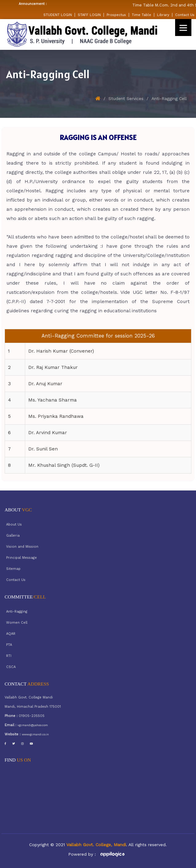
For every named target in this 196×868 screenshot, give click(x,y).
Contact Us (185, 15)
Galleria (13, 536)
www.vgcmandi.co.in (35, 734)
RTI (9, 656)
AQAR (11, 634)
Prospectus (116, 15)
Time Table (141, 15)
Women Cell (17, 623)
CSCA (11, 667)
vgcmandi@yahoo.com (33, 725)
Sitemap (13, 569)
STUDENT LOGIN (58, 15)
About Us (14, 524)
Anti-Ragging (17, 612)
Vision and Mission (22, 547)
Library (163, 15)
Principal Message (22, 558)
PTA (9, 645)
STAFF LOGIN (89, 15)
